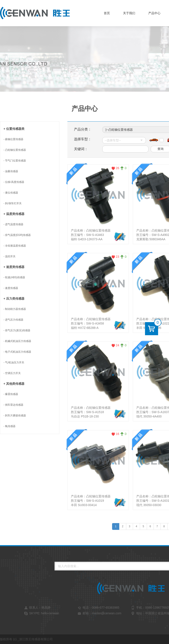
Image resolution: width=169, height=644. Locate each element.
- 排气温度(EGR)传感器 (17, 235)
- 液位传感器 (11, 193)
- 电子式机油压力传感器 (17, 352)
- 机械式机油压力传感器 (17, 341)
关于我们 (129, 13)
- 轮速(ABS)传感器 (14, 277)
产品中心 (154, 13)
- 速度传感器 (11, 288)
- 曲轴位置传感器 (13, 139)
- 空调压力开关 (12, 373)
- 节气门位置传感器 (15, 161)
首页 (107, 13)
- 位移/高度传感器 (14, 182)
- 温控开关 (9, 256)
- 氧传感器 (9, 426)
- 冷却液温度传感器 (15, 246)
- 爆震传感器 (11, 394)
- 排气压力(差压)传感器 (17, 330)
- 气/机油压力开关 (14, 362)
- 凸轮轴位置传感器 (15, 150)
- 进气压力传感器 (13, 320)
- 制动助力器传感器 (15, 309)
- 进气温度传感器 (13, 224)
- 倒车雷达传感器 (13, 405)
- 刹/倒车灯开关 (13, 203)
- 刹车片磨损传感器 (15, 416)
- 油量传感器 (11, 171)
